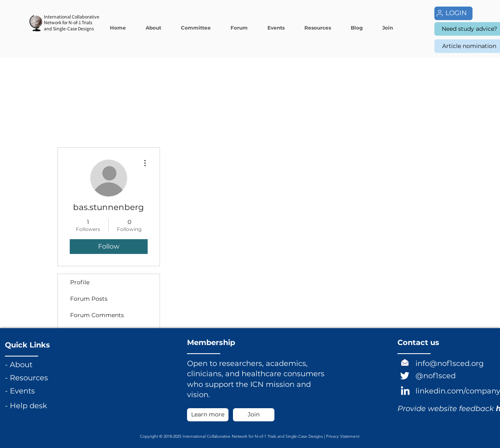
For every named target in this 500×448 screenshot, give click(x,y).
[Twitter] (405, 375)
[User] (440, 13)
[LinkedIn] (405, 391)
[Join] (254, 415)
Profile (80, 282)
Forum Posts (89, 299)
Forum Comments (97, 315)
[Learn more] (208, 415)
